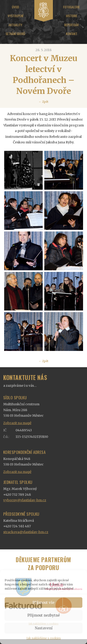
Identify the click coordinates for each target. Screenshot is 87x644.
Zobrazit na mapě (17, 423)
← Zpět (43, 102)
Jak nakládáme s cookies (44, 638)
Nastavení (44, 628)
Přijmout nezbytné (44, 615)
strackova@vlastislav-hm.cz (26, 532)
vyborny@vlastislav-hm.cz (25, 500)
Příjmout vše (43, 603)
